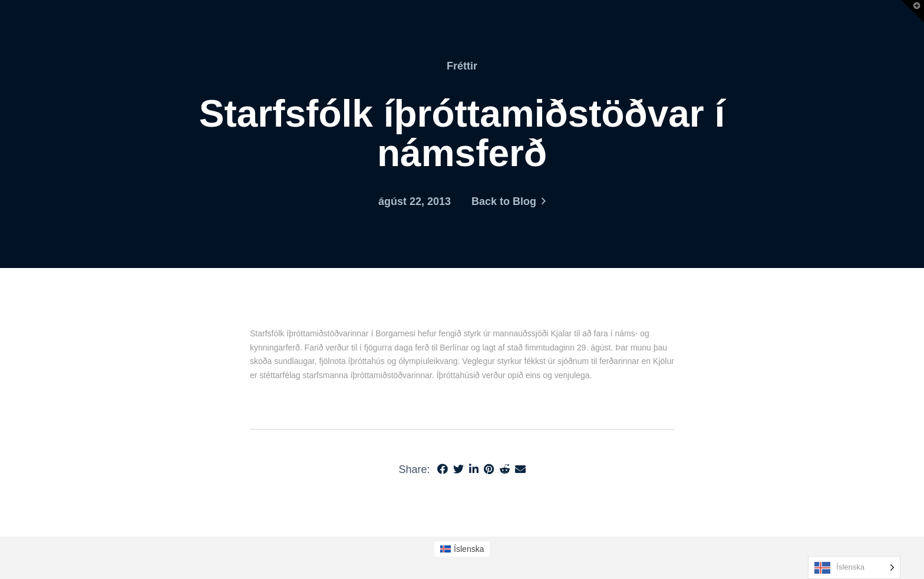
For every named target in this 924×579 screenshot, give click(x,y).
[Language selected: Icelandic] (854, 568)
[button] (913, 11)
